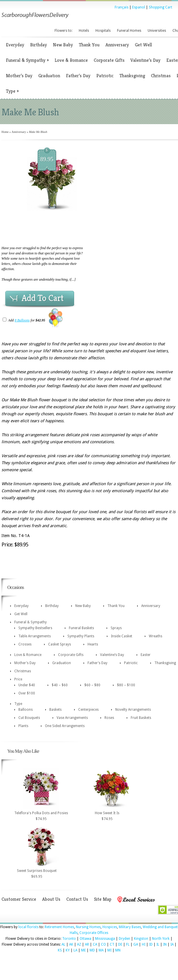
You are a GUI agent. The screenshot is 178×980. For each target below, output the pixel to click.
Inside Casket (122, 636)
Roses (109, 718)
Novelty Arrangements (133, 710)
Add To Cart (43, 298)
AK (71, 944)
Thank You (89, 45)
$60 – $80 (92, 685)
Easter (146, 655)
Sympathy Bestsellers (35, 628)
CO (103, 944)
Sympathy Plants (81, 636)
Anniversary (117, 45)
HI (144, 944)
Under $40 (27, 685)
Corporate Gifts (109, 60)
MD (92, 950)
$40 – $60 (60, 685)
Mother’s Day (19, 76)
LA (75, 950)
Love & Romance (71, 60)
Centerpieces (88, 710)
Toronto (69, 939)
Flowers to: (63, 31)
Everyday (15, 45)
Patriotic (105, 76)
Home (5, 132)
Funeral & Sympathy (27, 60)
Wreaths (156, 636)
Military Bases (130, 927)
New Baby (63, 45)
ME (83, 950)
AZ (79, 944)
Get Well (143, 45)
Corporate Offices (94, 933)
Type (12, 91)
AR (87, 944)
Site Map (103, 899)
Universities (157, 31)
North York (161, 939)
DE (120, 944)
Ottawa (85, 939)
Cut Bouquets (29, 718)
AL (63, 944)
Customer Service (19, 899)
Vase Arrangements (72, 718)
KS (60, 950)
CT (112, 944)
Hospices (110, 927)
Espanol (139, 7)
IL (158, 944)
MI (109, 950)
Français (122, 7)
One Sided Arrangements (65, 726)
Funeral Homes (129, 31)
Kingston (141, 939)
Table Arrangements (35, 636)
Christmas (161, 76)
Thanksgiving (132, 76)
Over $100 (27, 693)
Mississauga (105, 939)
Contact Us (77, 899)
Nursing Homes (88, 927)
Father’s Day (78, 76)
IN (165, 944)
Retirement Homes (59, 927)
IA (172, 944)
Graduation (49, 76)
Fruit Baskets (141, 718)
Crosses (25, 644)
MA (101, 950)
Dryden (124, 939)
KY (68, 950)
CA (95, 944)
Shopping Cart (160, 7)
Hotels (84, 31)
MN (118, 950)
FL (128, 944)
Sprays (116, 628)
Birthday (39, 45)
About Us (51, 899)
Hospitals (103, 31)
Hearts (93, 644)
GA (136, 944)
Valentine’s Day (145, 60)
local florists (28, 927)
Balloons (26, 710)
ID (151, 944)
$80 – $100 (126, 685)
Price (18, 679)
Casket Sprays (60, 644)
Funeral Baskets (81, 628)
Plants (23, 726)
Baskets (55, 710)
